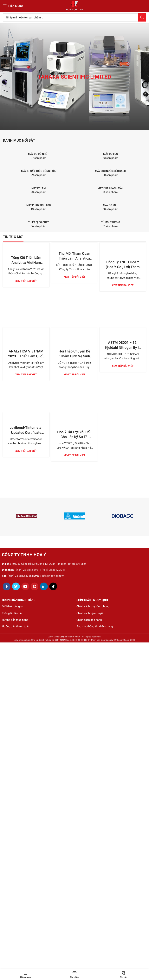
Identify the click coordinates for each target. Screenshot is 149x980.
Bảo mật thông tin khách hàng (95, 626)
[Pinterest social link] (35, 586)
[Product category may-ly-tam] (38, 188)
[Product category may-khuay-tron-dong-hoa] (38, 171)
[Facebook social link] (7, 586)
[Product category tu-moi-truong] (111, 222)
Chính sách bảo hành (89, 620)
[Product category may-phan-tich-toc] (38, 205)
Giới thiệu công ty (12, 606)
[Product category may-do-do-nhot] (38, 154)
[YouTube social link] (25, 586)
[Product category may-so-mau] (111, 205)
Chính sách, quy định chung (93, 606)
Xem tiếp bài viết (26, 281)
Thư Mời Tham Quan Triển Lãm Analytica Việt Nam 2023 (74, 258)
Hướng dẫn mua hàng (15, 620)
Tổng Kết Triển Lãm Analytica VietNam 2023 (26, 262)
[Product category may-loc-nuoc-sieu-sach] (111, 171)
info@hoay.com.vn (53, 576)
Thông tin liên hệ (12, 613)
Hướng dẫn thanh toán (16, 626)
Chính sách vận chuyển (90, 613)
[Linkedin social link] (44, 586)
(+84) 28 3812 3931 (28, 570)
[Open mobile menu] (13, 6)
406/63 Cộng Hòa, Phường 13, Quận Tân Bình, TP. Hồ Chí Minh (49, 564)
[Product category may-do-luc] (111, 154)
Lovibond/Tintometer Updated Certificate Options (26, 432)
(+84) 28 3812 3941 (53, 570)
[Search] (74, 17)
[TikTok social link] (53, 586)
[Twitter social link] (16, 586)
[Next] (145, 77)
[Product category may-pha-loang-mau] (111, 188)
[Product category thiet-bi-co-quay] (38, 222)
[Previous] (4, 77)
